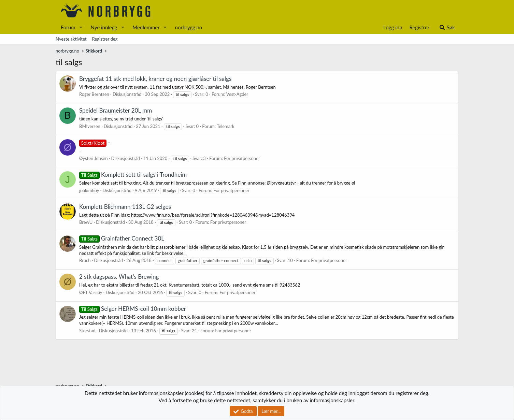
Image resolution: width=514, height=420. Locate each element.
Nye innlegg (104, 27)
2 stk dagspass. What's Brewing (119, 277)
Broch (85, 260)
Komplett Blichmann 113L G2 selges (125, 207)
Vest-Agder (237, 94)
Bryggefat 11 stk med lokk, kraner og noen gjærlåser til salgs (155, 79)
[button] (81, 27)
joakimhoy (89, 190)
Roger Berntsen (94, 94)
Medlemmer (146, 27)
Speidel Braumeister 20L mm (116, 110)
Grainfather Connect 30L (122, 238)
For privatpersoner (242, 158)
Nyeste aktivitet (71, 39)
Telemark (225, 126)
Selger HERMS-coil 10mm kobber (133, 309)
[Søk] (447, 27)
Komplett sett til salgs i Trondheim (133, 175)
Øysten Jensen (93, 158)
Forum (68, 27)
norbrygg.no (189, 27)
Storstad (87, 331)
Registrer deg (105, 39)
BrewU (86, 222)
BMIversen (90, 126)
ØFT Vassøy (91, 292)
